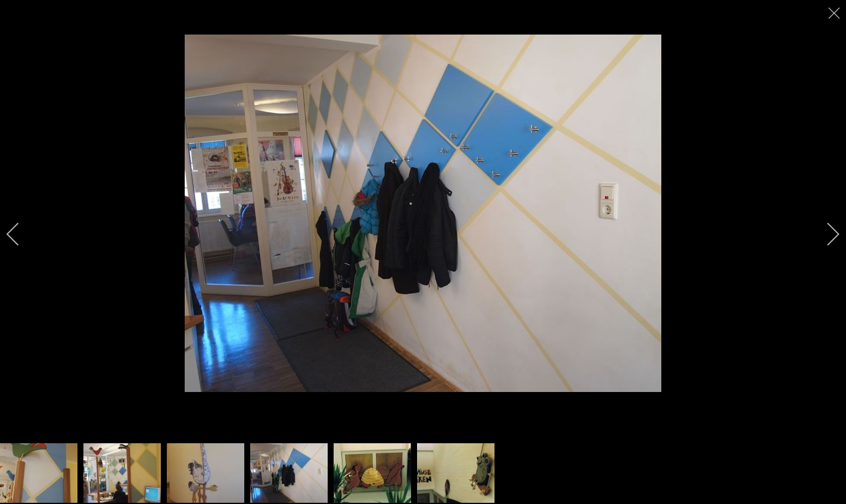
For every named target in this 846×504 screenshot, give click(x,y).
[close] (835, 13)
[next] (825, 234)
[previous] (21, 234)
